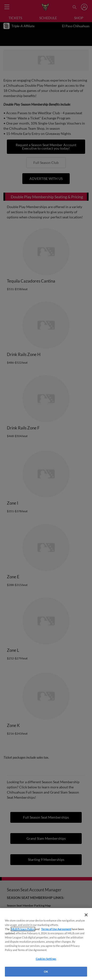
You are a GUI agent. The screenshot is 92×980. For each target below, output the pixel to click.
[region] (46, 944)
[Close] (86, 915)
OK (46, 972)
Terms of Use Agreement (56, 929)
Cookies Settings (46, 959)
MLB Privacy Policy (23, 929)
